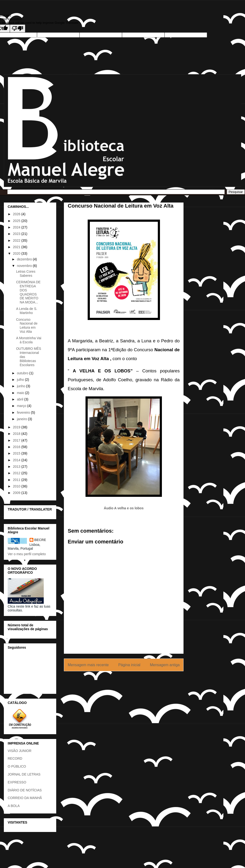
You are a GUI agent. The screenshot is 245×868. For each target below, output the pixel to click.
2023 (17, 234)
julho (21, 380)
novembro (25, 266)
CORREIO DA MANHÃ (25, 798)
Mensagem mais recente (88, 665)
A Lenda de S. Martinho (27, 311)
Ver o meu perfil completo (27, 554)
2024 (17, 227)
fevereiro (24, 412)
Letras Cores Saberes (26, 274)
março (22, 406)
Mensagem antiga (165, 665)
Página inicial (129, 665)
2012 (17, 473)
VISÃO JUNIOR (20, 751)
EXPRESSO (17, 782)
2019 (17, 427)
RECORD (15, 758)
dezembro (25, 259)
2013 (17, 467)
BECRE (40, 540)
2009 (17, 493)
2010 (17, 486)
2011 (17, 480)
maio (21, 393)
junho (21, 386)
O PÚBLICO (17, 766)
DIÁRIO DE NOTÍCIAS (25, 790)
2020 (17, 253)
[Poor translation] (18, 28)
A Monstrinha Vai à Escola (29, 340)
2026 (17, 214)
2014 (17, 460)
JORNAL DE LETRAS (24, 774)
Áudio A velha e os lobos (124, 508)
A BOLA (14, 806)
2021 (17, 247)
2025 (17, 221)
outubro (23, 373)
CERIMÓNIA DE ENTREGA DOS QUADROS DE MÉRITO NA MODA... (28, 292)
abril (20, 399)
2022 (17, 240)
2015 (17, 453)
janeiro (22, 419)
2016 (17, 447)
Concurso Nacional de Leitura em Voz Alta (27, 326)
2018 (17, 434)
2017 (17, 440)
